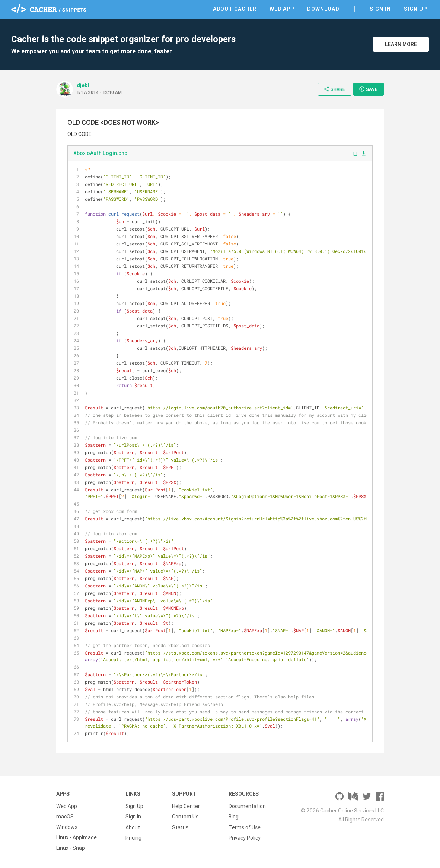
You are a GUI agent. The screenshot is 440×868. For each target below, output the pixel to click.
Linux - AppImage (76, 837)
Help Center (186, 806)
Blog (234, 817)
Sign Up (415, 9)
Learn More (401, 44)
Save (368, 89)
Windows (67, 827)
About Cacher (235, 9)
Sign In (380, 9)
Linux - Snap (71, 848)
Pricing (133, 837)
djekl (83, 85)
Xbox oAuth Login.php (100, 153)
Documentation (247, 806)
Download (323, 9)
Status (180, 827)
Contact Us (185, 817)
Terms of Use (245, 827)
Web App (282, 9)
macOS (65, 817)
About (133, 827)
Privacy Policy (245, 837)
